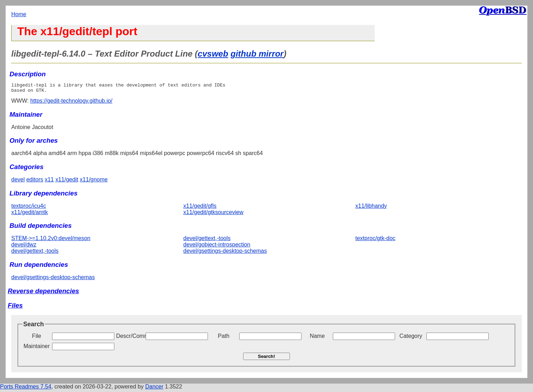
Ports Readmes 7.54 (26, 389)
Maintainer (37, 348)
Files (15, 307)
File (37, 338)
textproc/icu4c (29, 208)
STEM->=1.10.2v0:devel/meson (51, 240)
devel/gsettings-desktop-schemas (225, 253)
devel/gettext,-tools (35, 253)
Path (224, 338)
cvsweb (213, 54)
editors (35, 182)
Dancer (154, 389)
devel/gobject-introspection (217, 247)
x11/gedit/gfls (200, 208)
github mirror (257, 54)
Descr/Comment (130, 338)
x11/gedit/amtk (30, 214)
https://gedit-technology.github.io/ (71, 103)
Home (19, 14)
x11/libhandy (371, 208)
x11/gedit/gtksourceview (213, 214)
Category (411, 338)
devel (18, 182)
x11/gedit (67, 182)
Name (317, 338)
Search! (266, 358)
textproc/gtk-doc (375, 240)
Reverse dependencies (43, 293)
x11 (49, 182)
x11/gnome (94, 182)
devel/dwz (24, 247)
